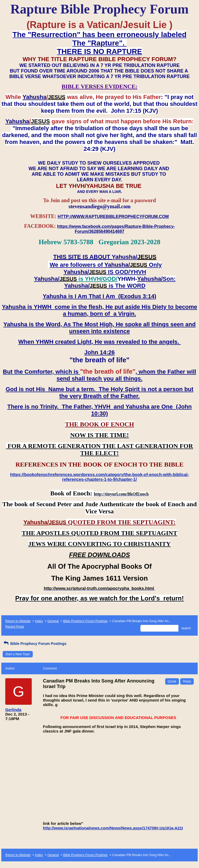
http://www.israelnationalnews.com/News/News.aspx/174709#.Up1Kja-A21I (113, 828)
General (53, 621)
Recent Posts (15, 627)
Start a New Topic (18, 654)
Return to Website (18, 621)
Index (39, 621)
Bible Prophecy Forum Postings (85, 621)
